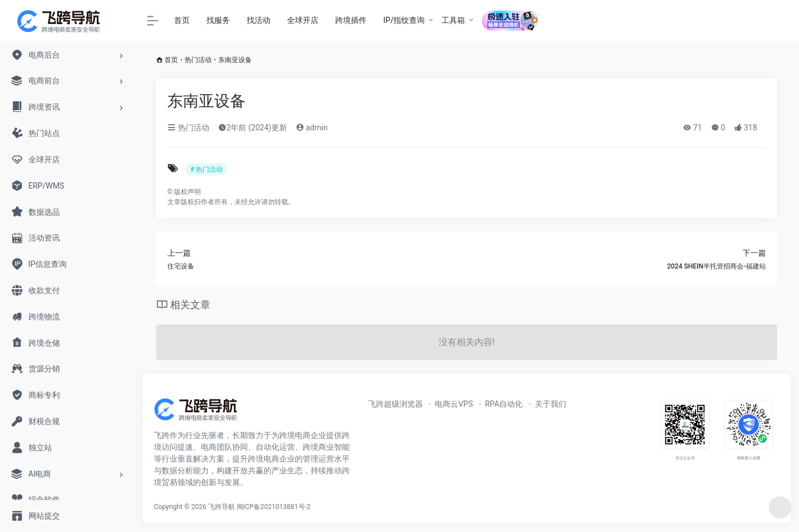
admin (312, 128)
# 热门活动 (206, 170)
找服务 (218, 20)
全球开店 (303, 20)
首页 (182, 20)
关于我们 (551, 404)
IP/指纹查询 (404, 20)
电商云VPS (454, 404)
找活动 (258, 20)
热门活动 (198, 60)
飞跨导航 (222, 507)
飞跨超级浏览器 (396, 404)
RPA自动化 (504, 404)
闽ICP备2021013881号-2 (274, 507)
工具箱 (453, 20)
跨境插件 (351, 20)
